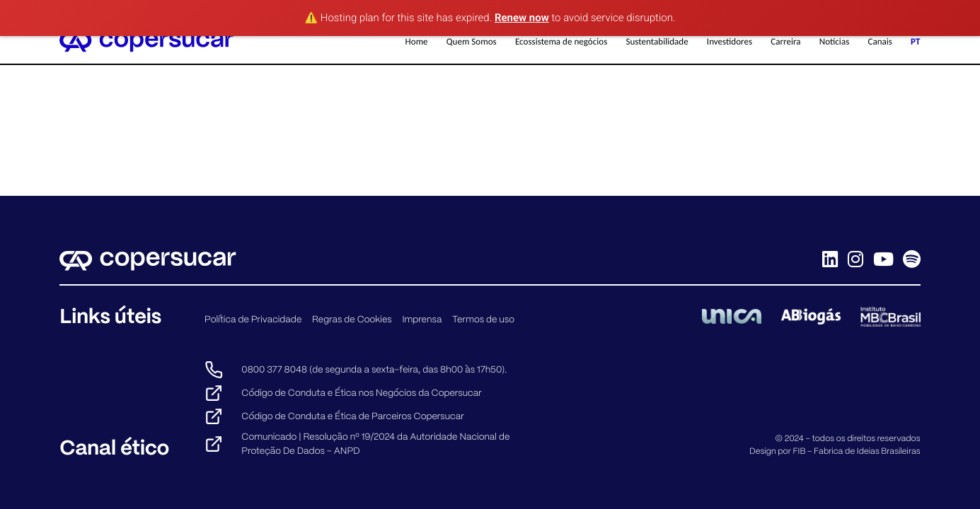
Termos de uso (483, 319)
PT (915, 42)
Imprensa (422, 319)
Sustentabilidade (657, 42)
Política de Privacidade (253, 319)
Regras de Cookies (352, 319)
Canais (880, 42)
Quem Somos (472, 42)
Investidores (730, 42)
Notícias (835, 42)
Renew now (522, 18)
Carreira (785, 42)
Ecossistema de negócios (561, 42)
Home (417, 42)
